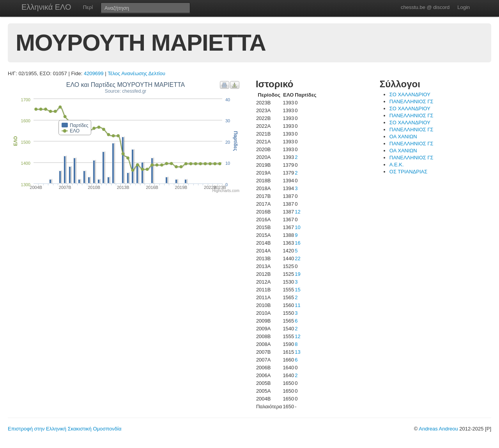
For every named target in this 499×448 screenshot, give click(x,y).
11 (297, 305)
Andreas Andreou (438, 429)
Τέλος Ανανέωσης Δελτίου (136, 73)
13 (297, 352)
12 (297, 212)
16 (297, 243)
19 (297, 274)
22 (297, 258)
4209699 (94, 73)
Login (464, 7)
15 (297, 290)
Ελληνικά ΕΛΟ (46, 7)
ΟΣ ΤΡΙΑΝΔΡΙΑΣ (408, 172)
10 (297, 227)
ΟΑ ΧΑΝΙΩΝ (403, 137)
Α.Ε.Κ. (397, 165)
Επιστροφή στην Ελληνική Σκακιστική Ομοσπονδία (65, 429)
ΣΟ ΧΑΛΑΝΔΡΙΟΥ (410, 94)
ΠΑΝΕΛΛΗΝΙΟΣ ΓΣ (411, 101)
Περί (88, 7)
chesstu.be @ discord (425, 7)
